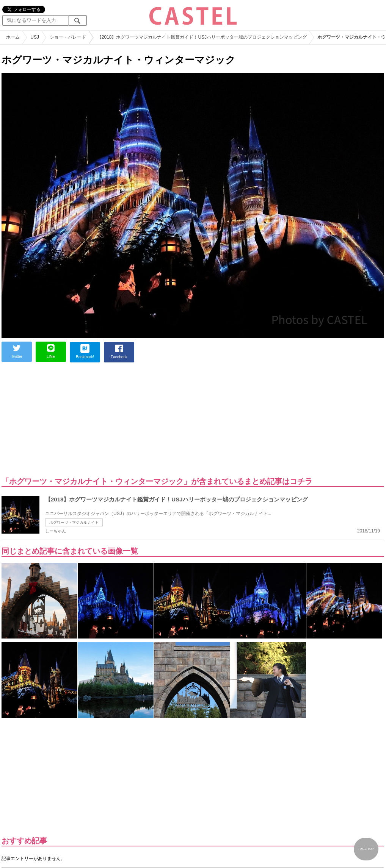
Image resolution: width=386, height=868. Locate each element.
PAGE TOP (366, 849)
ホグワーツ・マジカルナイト (74, 522)
